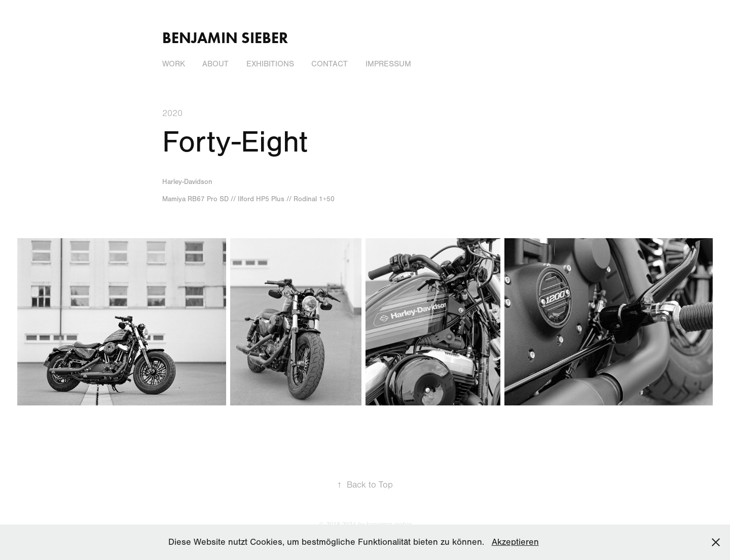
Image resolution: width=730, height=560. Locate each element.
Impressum (388, 64)
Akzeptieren (515, 542)
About (215, 64)
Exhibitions (270, 64)
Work (174, 64)
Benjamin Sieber (225, 38)
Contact (330, 64)
